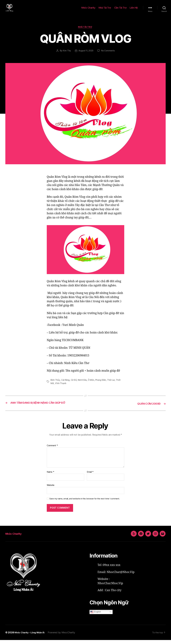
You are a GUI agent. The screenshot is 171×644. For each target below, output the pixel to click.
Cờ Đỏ (74, 384)
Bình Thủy (55, 384)
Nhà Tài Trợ (105, 10)
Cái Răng (66, 384)
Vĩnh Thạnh (61, 388)
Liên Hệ (134, 10)
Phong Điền (102, 384)
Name (50, 476)
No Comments (109, 55)
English (96, 616)
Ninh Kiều (83, 384)
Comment (52, 450)
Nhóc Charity (88, 10)
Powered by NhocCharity (64, 636)
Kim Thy (66, 55)
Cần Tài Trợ (120, 10)
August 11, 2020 (86, 55)
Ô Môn (92, 384)
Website (51, 489)
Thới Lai (112, 384)
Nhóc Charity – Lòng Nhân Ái (31, 636)
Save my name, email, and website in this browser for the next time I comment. (85, 503)
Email (90, 476)
